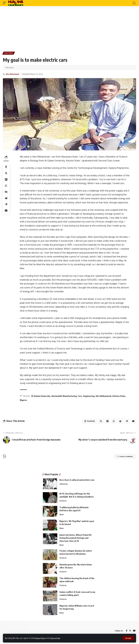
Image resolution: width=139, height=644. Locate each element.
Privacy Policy (41, 638)
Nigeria (24, 401)
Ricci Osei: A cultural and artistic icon (77, 481)
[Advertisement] (69, 28)
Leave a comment (122, 458)
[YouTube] (134, 632)
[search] (134, 3)
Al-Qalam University (41, 396)
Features (9, 53)
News (62, 516)
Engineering (89, 396)
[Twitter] (130, 632)
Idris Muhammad (104, 396)
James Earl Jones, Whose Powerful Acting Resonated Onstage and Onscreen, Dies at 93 (75, 539)
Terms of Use (57, 638)
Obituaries (64, 485)
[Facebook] (126, 632)
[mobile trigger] (5, 3)
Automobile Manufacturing (64, 396)
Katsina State (119, 396)
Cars (80, 396)
